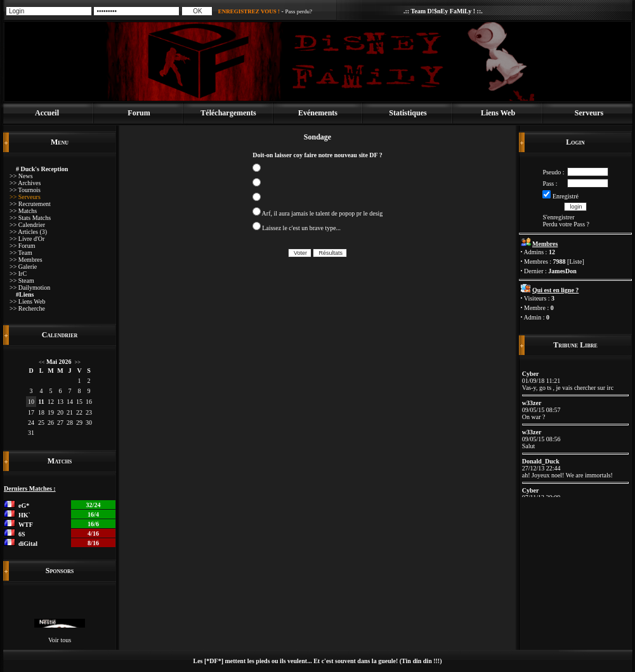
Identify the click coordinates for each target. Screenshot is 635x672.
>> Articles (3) (28, 232)
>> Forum (22, 246)
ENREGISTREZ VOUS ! (249, 11)
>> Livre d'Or (27, 239)
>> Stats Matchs (30, 218)
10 (31, 402)
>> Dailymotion (30, 288)
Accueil (47, 113)
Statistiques (408, 113)
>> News (21, 176)
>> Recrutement (30, 204)
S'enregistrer (558, 217)
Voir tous (60, 640)
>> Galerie (23, 267)
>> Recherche (27, 308)
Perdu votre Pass (564, 224)
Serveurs (589, 113)
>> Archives (25, 183)
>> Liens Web (27, 301)
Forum (139, 113)
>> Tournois (25, 190)
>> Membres (26, 260)
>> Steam (22, 281)
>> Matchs (23, 211)
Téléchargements (228, 113)
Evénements (318, 113)
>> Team (21, 253)
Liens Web (498, 113)
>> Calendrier (27, 225)
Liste (575, 262)
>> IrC (18, 274)
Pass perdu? (298, 11)
